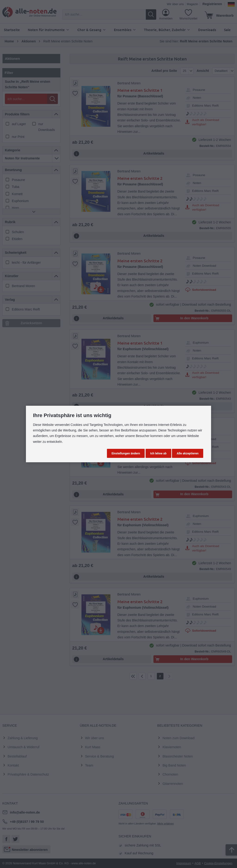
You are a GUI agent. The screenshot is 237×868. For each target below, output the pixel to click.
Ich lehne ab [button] (158, 453)
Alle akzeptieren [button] (187, 453)
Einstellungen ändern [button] (126, 453)
